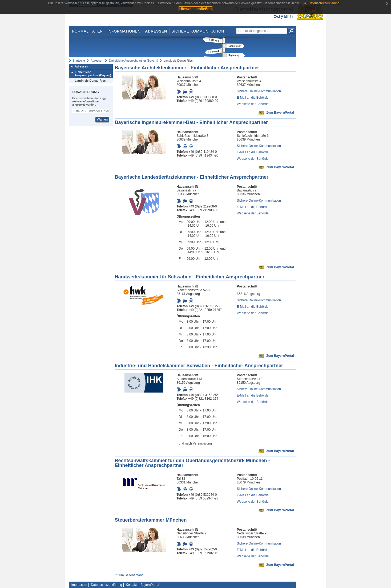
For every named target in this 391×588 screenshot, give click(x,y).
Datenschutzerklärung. (324, 3)
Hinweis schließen (195, 9)
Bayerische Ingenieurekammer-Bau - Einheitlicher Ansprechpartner (192, 122)
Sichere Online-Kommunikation (259, 91)
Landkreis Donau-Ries (90, 81)
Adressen (156, 31)
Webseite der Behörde (253, 104)
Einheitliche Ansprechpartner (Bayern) (133, 61)
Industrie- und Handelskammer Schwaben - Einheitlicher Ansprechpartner (199, 366)
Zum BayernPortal (280, 113)
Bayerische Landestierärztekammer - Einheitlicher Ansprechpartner (192, 177)
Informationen (124, 31)
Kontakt (131, 585)
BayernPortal (150, 585)
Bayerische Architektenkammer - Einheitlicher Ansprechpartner (187, 68)
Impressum (79, 585)
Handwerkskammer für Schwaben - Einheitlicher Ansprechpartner (190, 277)
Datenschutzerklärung (106, 585)
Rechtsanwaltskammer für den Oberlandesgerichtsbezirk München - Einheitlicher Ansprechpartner (192, 463)
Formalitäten (87, 31)
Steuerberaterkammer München (151, 520)
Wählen (102, 119)
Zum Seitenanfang (130, 575)
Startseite (79, 61)
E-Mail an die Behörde (253, 98)
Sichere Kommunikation (198, 31)
